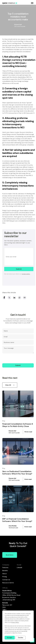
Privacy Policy (15, 622)
